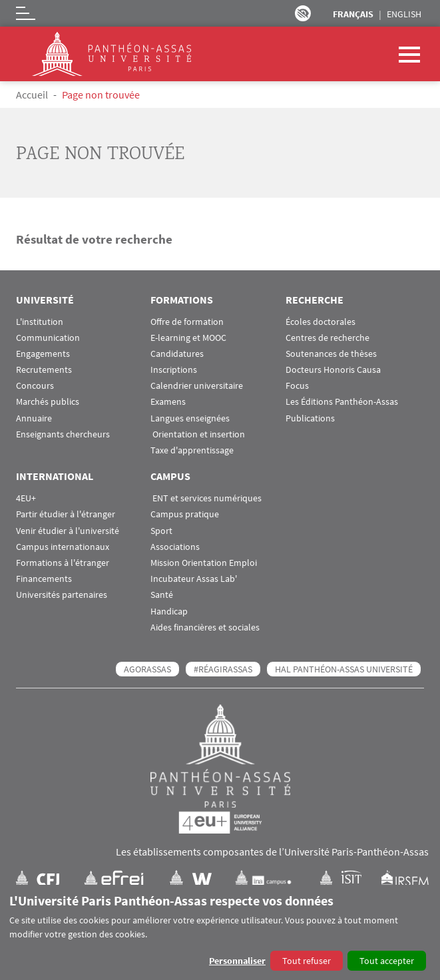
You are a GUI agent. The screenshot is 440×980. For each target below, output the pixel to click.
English (404, 14)
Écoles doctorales (321, 322)
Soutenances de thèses (331, 354)
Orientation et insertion (198, 434)
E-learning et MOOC (188, 338)
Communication (48, 338)
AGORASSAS (147, 669)
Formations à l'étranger (63, 563)
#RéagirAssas (223, 669)
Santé (162, 595)
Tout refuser (307, 961)
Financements (44, 579)
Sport (161, 531)
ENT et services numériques (206, 498)
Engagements (43, 354)
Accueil (32, 95)
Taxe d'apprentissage (192, 450)
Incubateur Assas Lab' (194, 579)
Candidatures (177, 354)
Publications (310, 418)
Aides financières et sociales (205, 627)
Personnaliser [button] (237, 961)
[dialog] (220, 932)
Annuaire (34, 418)
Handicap (169, 612)
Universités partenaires (62, 595)
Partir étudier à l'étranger (66, 514)
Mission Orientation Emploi (204, 563)
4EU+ (26, 498)
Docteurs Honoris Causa (333, 370)
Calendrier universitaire (197, 386)
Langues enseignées (190, 418)
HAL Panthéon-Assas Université (344, 669)
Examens (168, 402)
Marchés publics (48, 402)
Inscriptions (174, 370)
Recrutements (44, 370)
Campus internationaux (63, 547)
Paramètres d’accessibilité (303, 13)
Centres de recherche (328, 338)
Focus (297, 386)
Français (353, 14)
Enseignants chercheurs (63, 434)
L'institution (40, 322)
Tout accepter (387, 961)
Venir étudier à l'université (68, 531)
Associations (175, 547)
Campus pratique (185, 514)
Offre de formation (187, 322)
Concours (35, 386)
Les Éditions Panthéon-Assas (342, 402)
